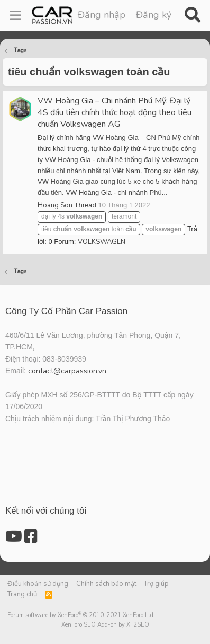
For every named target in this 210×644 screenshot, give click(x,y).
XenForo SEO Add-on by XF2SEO (105, 625)
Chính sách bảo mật (106, 584)
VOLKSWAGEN (102, 242)
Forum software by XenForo (81, 615)
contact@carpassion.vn (67, 371)
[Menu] (16, 15)
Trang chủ (22, 594)
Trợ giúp (156, 584)
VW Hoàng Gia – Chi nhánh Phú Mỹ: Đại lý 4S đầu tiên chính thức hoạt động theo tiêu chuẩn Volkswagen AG (115, 112)
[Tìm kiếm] (192, 15)
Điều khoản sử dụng (38, 584)
